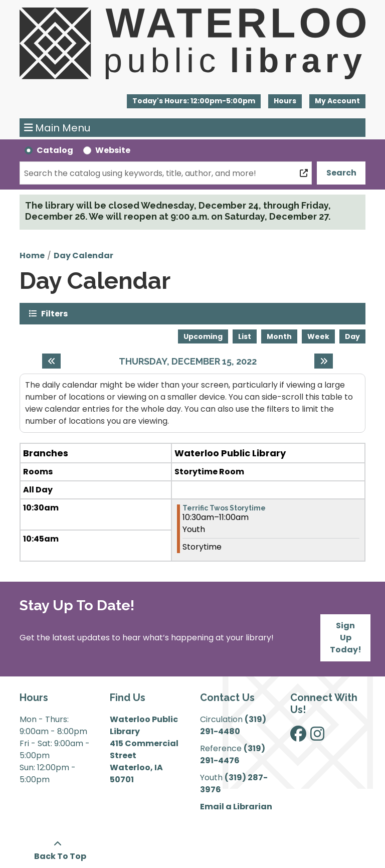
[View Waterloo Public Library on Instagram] (317, 737)
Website (113, 150)
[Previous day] (51, 361)
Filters (54, 313)
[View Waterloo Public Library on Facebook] (298, 737)
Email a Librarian (236, 807)
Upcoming (203, 336)
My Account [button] (337, 101)
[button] (194, 101)
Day (352, 336)
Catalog (55, 150)
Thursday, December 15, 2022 (188, 361)
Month (279, 336)
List (245, 336)
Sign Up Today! (346, 638)
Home (32, 255)
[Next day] (324, 361)
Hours (285, 101)
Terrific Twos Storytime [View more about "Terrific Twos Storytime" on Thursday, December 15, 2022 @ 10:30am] (224, 508)
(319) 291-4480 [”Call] (233, 725)
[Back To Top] (57, 850)
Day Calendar (83, 255)
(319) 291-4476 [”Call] (233, 754)
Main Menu (57, 128)
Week (318, 336)
